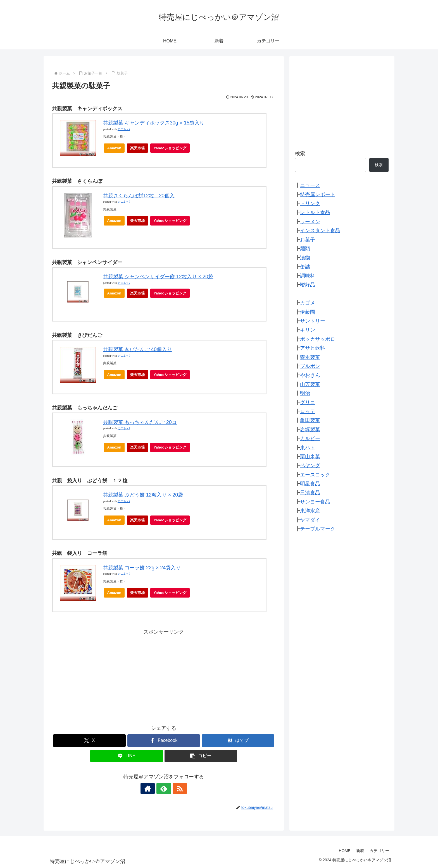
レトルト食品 (315, 212)
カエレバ (124, 129)
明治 (305, 393)
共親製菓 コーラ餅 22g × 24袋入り (142, 568)
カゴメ (308, 303)
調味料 (308, 276)
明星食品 (310, 484)
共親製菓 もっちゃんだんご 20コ (140, 422)
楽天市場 (137, 148)
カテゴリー (379, 851)
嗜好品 (308, 285)
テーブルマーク (318, 529)
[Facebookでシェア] (164, 741)
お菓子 (308, 240)
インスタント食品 (320, 231)
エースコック (315, 475)
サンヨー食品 (315, 502)
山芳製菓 (310, 384)
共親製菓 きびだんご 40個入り (137, 349)
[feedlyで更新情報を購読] (164, 788)
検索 (300, 154)
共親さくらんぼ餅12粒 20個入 (139, 196)
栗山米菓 (310, 457)
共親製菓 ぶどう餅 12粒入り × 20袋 (143, 495)
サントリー (313, 321)
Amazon (114, 148)
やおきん (310, 375)
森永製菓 (310, 357)
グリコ (308, 402)
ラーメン (310, 222)
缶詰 (305, 267)
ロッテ (308, 411)
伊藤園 (308, 312)
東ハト (308, 448)
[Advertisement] (164, 676)
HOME (344, 851)
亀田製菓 (310, 420)
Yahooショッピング (172, 149)
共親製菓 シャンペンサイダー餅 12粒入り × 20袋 (158, 277)
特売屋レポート (318, 195)
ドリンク (310, 203)
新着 (360, 851)
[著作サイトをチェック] (151, 788)
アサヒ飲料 (313, 348)
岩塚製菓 (310, 430)
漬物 (305, 258)
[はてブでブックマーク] (238, 741)
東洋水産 (310, 511)
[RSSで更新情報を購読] (177, 788)
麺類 (305, 249)
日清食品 (310, 493)
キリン (308, 330)
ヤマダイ (310, 520)
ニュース (310, 185)
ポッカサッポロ (318, 339)
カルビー (310, 438)
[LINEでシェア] (127, 756)
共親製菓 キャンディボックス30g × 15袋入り (154, 123)
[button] (201, 756)
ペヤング (310, 466)
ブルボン (310, 366)
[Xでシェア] (89, 741)
